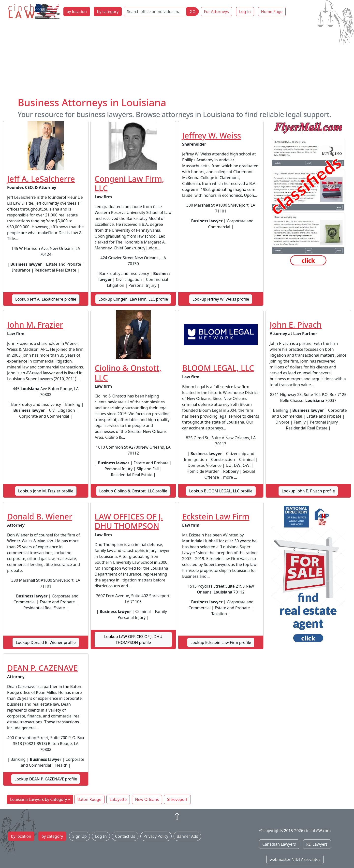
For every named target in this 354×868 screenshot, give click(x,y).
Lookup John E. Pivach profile (308, 491)
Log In (101, 836)
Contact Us (125, 836)
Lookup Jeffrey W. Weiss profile (221, 299)
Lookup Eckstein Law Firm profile (221, 642)
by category (108, 12)
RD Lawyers (317, 844)
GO (192, 12)
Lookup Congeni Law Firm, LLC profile (133, 299)
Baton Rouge (89, 799)
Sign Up (79, 836)
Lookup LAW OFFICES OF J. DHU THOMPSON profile (133, 640)
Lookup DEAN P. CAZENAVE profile (46, 779)
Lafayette (118, 799)
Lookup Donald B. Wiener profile (46, 642)
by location (77, 12)
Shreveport (177, 799)
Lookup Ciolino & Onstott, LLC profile (133, 491)
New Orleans (147, 799)
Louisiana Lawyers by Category (38, 799)
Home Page (272, 12)
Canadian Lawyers (279, 844)
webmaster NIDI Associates (295, 859)
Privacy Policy (156, 836)
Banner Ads (187, 836)
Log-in (245, 12)
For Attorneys (216, 12)
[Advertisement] (177, 60)
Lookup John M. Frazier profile (46, 491)
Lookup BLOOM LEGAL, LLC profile (221, 491)
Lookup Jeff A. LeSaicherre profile (46, 299)
